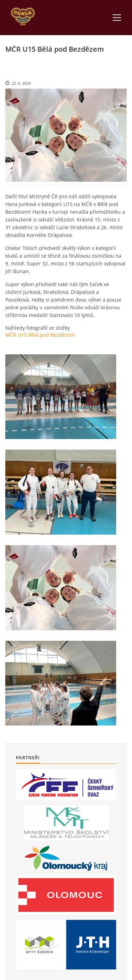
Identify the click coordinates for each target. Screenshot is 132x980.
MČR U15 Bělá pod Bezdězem (40, 335)
